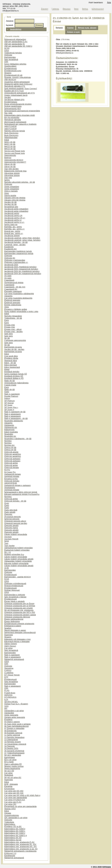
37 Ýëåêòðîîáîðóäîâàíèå (15, 753)
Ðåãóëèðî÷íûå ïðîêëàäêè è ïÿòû (18, 639)
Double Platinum (11, 396)
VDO (7, 706)
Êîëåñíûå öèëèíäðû (12, 300)
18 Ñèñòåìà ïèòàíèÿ (13, 742)
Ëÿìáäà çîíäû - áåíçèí (13, 329)
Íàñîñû (7, 180)
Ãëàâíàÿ (45, 9)
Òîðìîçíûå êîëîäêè (12, 468)
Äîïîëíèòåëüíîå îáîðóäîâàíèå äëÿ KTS (20, 93)
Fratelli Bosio (10, 693)
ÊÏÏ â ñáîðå (9, 762)
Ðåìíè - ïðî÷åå (10, 363)
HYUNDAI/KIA (10, 697)
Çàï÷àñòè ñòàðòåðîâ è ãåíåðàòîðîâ (19, 294)
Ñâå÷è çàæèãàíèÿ (12, 394)
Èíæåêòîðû (9, 247)
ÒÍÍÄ (6, 62)
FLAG (7, 690)
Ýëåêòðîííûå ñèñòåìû (13, 53)
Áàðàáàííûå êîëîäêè (13, 474)
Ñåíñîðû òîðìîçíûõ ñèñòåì (15, 131)
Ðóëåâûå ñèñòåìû (12, 372)
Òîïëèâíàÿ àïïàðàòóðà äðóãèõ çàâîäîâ (20, 615)
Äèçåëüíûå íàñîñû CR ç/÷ (15, 218)
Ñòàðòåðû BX (10, 436)
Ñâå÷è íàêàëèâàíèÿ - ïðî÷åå (16, 418)
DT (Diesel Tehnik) (12, 675)
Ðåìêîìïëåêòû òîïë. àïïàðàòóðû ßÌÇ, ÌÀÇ (21, 847)
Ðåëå (7, 140)
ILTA (6, 700)
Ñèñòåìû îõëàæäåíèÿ (13, 316)
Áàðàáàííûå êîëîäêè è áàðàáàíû (18, 485)
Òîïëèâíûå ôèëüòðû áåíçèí (15, 521)
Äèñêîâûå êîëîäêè (12, 476)
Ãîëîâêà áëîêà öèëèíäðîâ (15, 717)
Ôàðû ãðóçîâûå (11, 510)
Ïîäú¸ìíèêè (8, 113)
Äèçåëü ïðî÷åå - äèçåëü (14, 349)
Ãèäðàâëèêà (10, 488)
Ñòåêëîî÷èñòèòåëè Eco (14, 554)
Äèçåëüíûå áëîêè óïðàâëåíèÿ (16, 209)
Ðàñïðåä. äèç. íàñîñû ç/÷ (15, 229)
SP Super (9, 405)
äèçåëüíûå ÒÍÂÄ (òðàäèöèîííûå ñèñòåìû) (21, 269)
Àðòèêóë (10, 21)
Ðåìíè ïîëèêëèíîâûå (12, 367)
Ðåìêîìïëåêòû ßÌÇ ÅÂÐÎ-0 (15, 829)
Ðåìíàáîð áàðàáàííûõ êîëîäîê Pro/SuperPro (22, 494)
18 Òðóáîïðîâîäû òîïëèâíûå (15, 744)
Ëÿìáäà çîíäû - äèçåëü (14, 332)
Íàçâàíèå (10, 25)
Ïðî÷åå (7, 338)
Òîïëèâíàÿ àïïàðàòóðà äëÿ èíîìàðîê (19, 608)
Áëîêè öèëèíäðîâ (11, 715)
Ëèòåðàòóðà (10, 856)
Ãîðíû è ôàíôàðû (11, 191)
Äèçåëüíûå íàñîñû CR (13, 216)
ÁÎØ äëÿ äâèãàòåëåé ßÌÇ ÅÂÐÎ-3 (18, 46)
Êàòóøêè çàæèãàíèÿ (13, 291)
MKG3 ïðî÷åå (10, 147)
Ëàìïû (7, 320)
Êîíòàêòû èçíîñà (11, 479)
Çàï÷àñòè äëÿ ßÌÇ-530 (14, 793)
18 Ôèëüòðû (10, 746)
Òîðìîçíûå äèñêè (11, 463)
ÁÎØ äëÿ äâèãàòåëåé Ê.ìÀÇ (16, 42)
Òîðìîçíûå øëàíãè (11, 452)
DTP (6, 677)
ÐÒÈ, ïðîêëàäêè (11, 784)
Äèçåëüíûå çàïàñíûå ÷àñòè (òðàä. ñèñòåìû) (23, 240)
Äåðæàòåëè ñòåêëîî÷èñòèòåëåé (18, 561)
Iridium (7, 398)
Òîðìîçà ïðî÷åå (10, 448)
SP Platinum (10, 401)
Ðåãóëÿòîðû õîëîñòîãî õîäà (16, 171)
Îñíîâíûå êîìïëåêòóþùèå (14, 586)
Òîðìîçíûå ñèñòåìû (12, 481)
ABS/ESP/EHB (11, 483)
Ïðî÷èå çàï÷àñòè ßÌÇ (13, 778)
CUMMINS (9, 673)
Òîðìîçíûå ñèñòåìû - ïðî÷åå (15, 501)
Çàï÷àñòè (9, 648)
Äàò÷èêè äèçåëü (12, 169)
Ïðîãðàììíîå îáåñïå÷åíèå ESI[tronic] (18, 84)
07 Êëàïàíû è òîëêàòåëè (15, 728)
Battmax (8, 158)
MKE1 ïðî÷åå (10, 142)
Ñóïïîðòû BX (10, 445)
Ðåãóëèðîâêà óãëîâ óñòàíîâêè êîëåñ (20, 115)
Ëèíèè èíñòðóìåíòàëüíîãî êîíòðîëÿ (18, 104)
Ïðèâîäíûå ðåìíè (11, 361)
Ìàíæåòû (8, 628)
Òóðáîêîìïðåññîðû (12, 815)
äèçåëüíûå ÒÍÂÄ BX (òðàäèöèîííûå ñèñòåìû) (23, 274)
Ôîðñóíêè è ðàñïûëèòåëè (15, 260)
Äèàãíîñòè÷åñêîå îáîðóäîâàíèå (17, 82)
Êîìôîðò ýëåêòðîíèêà (13, 305)
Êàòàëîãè (9, 786)
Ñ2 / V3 (8, 552)
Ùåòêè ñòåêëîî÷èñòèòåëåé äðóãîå (19, 559)
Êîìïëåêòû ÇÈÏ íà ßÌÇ (13, 827)
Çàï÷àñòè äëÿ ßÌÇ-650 (14, 791)
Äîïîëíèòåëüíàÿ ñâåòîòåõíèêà (16, 383)
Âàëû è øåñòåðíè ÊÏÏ (13, 764)
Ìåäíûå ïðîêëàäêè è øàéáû (15, 630)
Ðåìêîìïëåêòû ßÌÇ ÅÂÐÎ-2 (15, 833)
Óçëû (7, 503)
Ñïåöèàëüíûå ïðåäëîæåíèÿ (15, 39)
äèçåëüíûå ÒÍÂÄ (11, 265)
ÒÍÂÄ (7, 51)
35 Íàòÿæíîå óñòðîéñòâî (14, 751)
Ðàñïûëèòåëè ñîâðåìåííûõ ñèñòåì (18, 251)
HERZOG (9, 695)
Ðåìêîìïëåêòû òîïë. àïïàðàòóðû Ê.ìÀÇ (20, 842)
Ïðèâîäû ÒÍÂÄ (10, 809)
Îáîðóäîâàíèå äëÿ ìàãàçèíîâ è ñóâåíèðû (20, 124)
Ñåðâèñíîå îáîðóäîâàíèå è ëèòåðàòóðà (20, 851)
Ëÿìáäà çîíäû (10, 325)
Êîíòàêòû (67, 9)
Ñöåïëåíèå (9, 775)
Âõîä (109, 3)
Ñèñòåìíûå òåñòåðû (13, 120)
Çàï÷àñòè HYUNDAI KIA (15, 800)
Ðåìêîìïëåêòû (10, 824)
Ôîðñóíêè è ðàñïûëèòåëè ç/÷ (16, 262)
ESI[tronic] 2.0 (10, 853)
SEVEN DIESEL (11, 702)
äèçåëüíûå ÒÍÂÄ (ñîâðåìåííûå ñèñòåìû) (21, 267)
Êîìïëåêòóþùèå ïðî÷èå (13, 75)
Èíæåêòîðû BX (11, 249)
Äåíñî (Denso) (10, 646)
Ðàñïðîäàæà (10, 757)
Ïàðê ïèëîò (9, 334)
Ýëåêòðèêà (9, 822)
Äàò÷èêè (8, 178)
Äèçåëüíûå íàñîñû (12, 213)
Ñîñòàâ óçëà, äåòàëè (87, 28)
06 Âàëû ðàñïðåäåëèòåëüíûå (17, 726)
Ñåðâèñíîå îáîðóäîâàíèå (14, 659)
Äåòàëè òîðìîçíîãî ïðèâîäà (15, 198)
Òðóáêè (8, 813)
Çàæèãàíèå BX (11, 289)
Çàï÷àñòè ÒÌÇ (10, 804)
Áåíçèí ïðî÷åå (10, 164)
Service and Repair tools (15, 151)
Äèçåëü (8, 97)
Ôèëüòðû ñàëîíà (11, 528)
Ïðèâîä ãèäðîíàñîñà (12, 769)
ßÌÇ (6, 708)
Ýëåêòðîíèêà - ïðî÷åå (13, 318)
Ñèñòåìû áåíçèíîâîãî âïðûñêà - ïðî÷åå (20, 182)
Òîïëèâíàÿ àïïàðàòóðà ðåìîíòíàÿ (17, 617)
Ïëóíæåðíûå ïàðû (11, 207)
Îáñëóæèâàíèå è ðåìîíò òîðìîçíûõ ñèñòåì (21, 492)
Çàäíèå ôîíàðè (10, 385)
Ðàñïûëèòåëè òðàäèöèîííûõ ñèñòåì (19, 254)
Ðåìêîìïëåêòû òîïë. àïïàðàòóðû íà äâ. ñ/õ (21, 849)
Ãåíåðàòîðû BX (11, 427)
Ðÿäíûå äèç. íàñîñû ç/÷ (14, 233)
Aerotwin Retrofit (11, 539)
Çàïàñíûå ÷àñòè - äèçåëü (15, 245)
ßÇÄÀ (7, 48)
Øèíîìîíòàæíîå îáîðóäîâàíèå (15, 122)
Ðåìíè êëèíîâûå (11, 365)
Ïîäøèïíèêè (9, 635)
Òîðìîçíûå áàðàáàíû (12, 459)
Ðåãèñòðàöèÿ (98, 9)
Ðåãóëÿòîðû (10, 430)
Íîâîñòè (85, 9)
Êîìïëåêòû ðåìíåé (11, 358)
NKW (7, 541)
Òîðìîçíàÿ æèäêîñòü (13, 454)
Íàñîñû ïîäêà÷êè (11, 225)
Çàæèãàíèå (9, 280)
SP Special (9, 403)
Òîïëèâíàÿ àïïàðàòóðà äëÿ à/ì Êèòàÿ (19, 604)
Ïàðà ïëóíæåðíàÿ (11, 682)
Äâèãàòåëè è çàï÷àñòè (14, 711)
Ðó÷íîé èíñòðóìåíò (12, 117)
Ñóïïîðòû (8, 441)
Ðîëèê (7, 369)
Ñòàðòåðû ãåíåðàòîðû (14, 421)
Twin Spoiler (10, 546)
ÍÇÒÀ (7, 579)
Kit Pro (7, 470)
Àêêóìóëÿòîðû (10, 155)
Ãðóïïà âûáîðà (10, 196)
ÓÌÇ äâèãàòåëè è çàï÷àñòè (16, 818)
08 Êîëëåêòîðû (11, 731)
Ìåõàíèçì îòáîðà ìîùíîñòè (14, 766)
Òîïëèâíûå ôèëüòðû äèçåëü (16, 523)
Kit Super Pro (10, 472)
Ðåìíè (7, 354)
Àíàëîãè (70, 28)
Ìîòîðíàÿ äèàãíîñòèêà (13, 106)
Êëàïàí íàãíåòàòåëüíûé (14, 619)
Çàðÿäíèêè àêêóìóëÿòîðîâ (15, 340)
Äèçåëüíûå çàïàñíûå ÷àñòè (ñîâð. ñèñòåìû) (22, 238)
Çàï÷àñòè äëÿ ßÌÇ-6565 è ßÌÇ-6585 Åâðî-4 (22, 795)
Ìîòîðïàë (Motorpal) (12, 590)
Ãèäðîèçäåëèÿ (10, 66)
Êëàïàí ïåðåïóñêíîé (12, 621)
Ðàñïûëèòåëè (10, 57)
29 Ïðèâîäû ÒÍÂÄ (11, 748)
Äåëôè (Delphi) (11, 644)
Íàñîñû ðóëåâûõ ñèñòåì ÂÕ (16, 374)
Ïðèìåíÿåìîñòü (16, 29)
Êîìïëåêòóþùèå (11, 69)
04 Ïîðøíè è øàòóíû (12, 722)
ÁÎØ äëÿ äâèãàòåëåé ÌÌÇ (15, 44)
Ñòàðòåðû (9, 434)
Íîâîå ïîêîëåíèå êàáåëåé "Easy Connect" (21, 89)
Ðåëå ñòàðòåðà (11, 432)
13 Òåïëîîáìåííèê (11, 740)
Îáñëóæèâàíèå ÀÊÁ (13, 109)
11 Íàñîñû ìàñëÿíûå (12, 735)
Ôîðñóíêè (8, 55)
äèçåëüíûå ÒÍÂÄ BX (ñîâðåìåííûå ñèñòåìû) (22, 271)
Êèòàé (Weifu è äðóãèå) (15, 601)
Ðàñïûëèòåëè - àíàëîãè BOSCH (18, 577)
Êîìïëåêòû (9, 720)
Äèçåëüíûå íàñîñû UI (13, 220)
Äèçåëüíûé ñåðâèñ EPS (15, 100)
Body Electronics (11, 133)
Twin (6, 543)
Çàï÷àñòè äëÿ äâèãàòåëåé (16, 798)
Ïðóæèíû (8, 73)
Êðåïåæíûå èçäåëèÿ (13, 626)
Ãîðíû (7, 193)
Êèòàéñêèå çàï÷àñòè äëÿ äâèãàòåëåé (21, 806)
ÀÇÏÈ (7, 568)
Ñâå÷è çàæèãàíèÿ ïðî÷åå (15, 412)
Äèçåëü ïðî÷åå (10, 202)
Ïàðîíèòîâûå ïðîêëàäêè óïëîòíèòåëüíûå (20, 633)
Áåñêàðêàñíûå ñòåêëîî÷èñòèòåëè (19, 548)
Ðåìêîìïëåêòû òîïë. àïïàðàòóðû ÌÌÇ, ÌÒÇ (20, 844)
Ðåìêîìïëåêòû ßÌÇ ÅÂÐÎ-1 (15, 831)
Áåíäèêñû (9, 296)
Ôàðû (7, 392)
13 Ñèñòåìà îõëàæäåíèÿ (15, 737)
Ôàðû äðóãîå (10, 512)
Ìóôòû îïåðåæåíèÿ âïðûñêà (15, 64)
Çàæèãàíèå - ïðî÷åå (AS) (15, 287)
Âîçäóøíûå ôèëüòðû (13, 517)
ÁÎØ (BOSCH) (10, 80)
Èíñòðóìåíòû (10, 789)
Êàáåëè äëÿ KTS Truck (14, 91)
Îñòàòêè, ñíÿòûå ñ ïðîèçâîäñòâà (18, 77)
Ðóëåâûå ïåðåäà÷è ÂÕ (14, 378)
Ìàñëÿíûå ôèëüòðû (12, 519)
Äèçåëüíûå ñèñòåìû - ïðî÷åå (16, 242)
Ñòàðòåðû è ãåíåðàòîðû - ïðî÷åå (18, 439)
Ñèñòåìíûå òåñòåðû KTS (15, 86)
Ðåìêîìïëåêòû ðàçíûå (13, 840)
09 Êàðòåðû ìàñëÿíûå (13, 733)
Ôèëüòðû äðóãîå (11, 526)
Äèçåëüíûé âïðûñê (12, 236)
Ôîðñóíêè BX (10, 258)
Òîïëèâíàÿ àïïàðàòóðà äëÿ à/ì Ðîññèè (20, 606)
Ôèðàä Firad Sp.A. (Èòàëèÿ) (16, 704)
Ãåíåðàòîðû (9, 425)
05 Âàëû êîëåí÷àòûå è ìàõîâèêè (18, 724)
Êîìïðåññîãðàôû (11, 102)
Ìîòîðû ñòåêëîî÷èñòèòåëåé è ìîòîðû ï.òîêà (21, 311)
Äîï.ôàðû (8, 276)
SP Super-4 (9, 410)
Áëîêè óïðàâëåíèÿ (12, 187)
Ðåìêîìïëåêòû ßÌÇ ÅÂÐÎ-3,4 (16, 836)
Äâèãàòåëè (9, 713)
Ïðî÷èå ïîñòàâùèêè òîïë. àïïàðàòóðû (19, 610)
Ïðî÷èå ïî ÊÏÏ (9, 771)
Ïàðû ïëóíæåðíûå (11, 60)
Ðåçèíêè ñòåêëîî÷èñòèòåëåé (17, 563)
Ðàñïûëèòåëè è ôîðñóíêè (15, 595)
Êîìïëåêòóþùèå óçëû (13, 71)
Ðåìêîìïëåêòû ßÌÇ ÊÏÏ (13, 838)
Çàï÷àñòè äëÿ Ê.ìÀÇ (13, 802)
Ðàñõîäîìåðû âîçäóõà (13, 347)
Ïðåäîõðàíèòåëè (11, 138)
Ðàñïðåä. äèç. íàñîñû (13, 227)
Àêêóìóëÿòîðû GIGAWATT (15, 162)
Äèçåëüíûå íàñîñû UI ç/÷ (15, 222)
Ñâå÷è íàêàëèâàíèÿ (13, 414)
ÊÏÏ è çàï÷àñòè (10, 760)
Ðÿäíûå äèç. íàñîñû (12, 231)
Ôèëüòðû (8, 514)
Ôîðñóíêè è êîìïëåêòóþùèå (15, 584)
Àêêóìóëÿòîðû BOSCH (14, 160)
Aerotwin (8, 537)
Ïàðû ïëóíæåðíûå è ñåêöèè (15, 597)
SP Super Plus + (11, 407)
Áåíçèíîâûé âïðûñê (12, 173)
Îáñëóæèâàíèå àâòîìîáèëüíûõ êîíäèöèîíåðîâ (22, 111)
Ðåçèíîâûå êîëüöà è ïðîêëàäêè (17, 642)
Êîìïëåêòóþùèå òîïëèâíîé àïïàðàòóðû (19, 624)
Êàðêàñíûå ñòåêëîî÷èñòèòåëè (17, 550)
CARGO (8, 670)
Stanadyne (9, 668)
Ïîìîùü (76, 9)
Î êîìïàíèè (56, 9)
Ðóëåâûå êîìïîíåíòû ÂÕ (14, 376)
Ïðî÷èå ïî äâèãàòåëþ (13, 755)
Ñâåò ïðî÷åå (10, 381)
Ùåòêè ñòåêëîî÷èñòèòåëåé (16, 534)
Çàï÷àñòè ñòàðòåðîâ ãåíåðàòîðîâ (18, 298)
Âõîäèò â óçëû (73, 32)
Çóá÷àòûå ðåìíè (11, 356)
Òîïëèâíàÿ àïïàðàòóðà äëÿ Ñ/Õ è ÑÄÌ (20, 612)
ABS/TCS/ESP (11, 126)
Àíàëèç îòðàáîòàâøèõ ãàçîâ (16, 95)
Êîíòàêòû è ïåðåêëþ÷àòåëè (16, 309)
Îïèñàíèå (59, 28)
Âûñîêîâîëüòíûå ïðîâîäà (14, 283)
